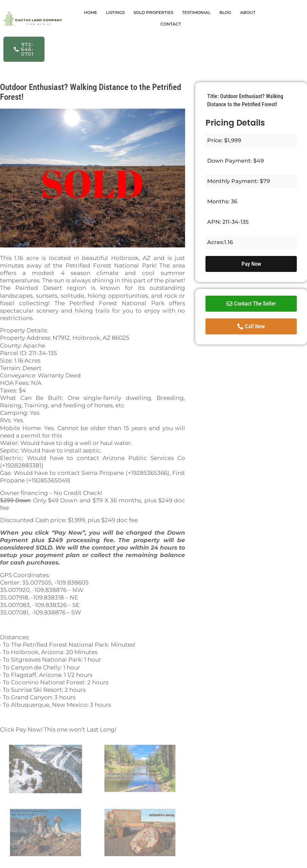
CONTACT (171, 24)
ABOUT (248, 12)
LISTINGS (115, 12)
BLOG (225, 12)
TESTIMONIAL (196, 12)
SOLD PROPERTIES (153, 12)
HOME (91, 12)
